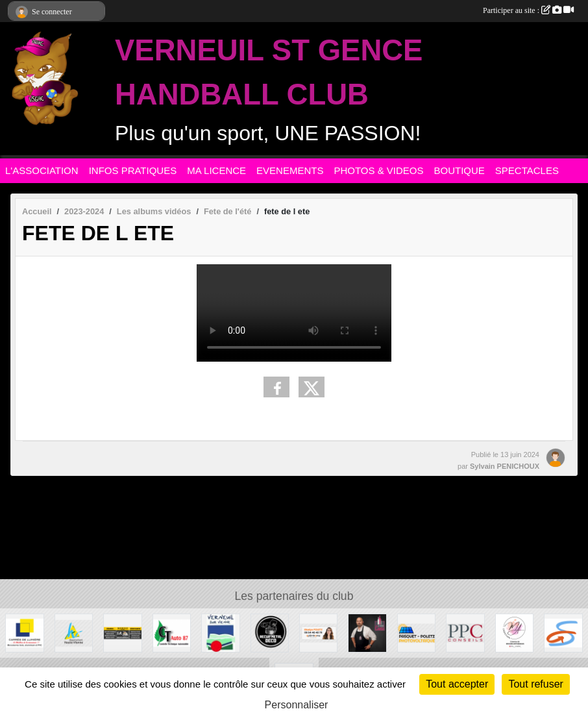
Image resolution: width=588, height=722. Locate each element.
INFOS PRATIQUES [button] (133, 170)
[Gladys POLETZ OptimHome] (318, 632)
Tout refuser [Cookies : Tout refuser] (535, 684)
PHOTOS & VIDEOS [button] (378, 170)
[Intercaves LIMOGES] (367, 632)
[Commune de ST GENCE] (563, 632)
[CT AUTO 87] (172, 632)
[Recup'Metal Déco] (270, 632)
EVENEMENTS (290, 170)
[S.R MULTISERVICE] (122, 632)
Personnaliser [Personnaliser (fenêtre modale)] (297, 705)
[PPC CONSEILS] (465, 632)
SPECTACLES (527, 170)
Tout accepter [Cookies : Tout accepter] (457, 684)
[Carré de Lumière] (24, 632)
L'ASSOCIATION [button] (42, 170)
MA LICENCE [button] (216, 170)
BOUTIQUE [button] (459, 170)
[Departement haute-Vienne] (74, 632)
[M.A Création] (514, 632)
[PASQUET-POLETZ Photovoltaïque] (416, 632)
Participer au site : (528, 10)
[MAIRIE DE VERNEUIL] (220, 632)
